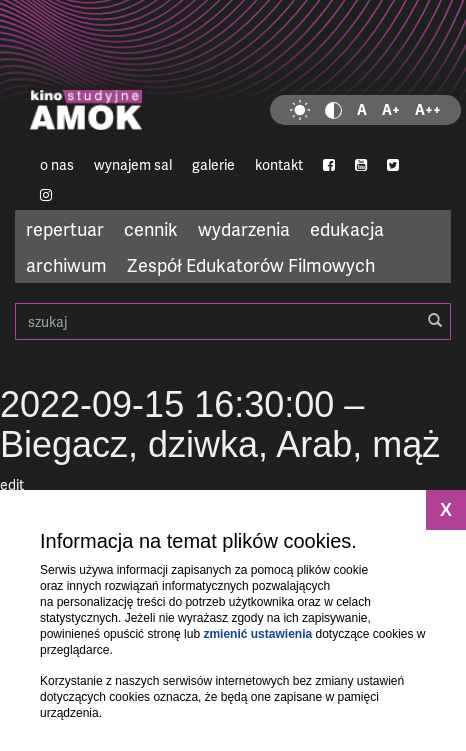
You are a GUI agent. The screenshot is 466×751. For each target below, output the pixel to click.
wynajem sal (133, 164)
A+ (391, 109)
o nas (57, 164)
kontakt (279, 164)
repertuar (65, 228)
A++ (428, 109)
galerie (213, 164)
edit (12, 484)
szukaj (233, 321)
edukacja (347, 228)
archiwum (66, 264)
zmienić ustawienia (257, 634)
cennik (151, 228)
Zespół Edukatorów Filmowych (251, 264)
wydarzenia (244, 228)
